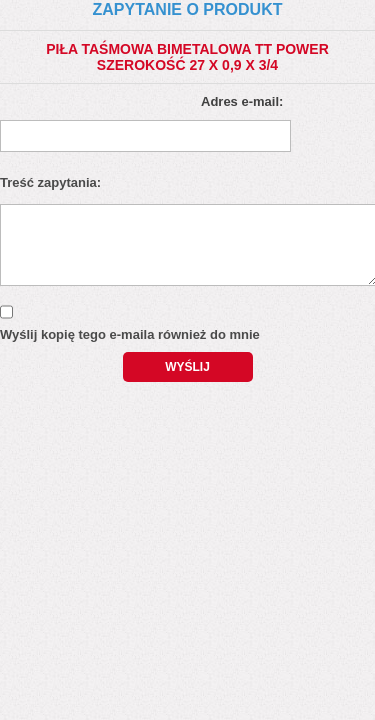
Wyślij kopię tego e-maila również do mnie (130, 334)
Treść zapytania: (50, 182)
